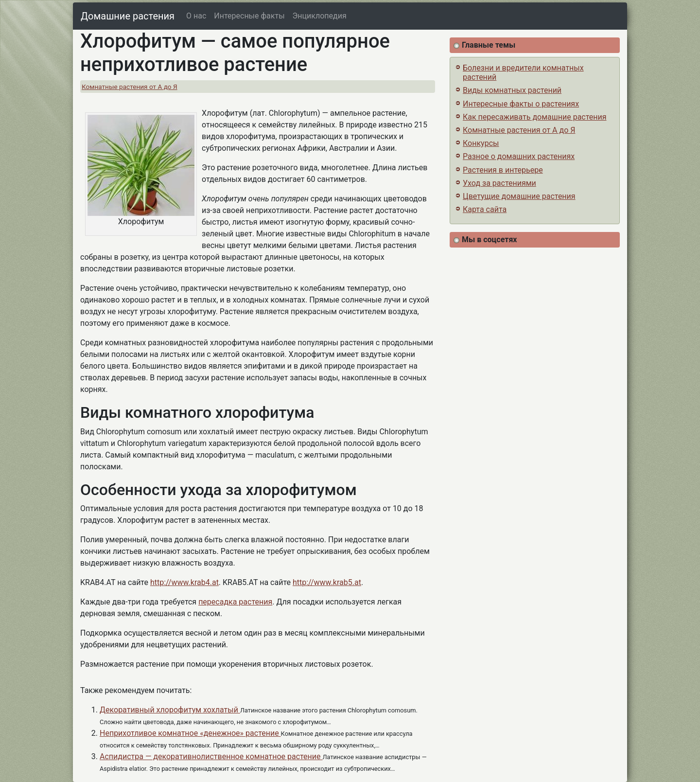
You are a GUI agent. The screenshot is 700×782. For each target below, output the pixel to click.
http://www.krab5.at (327, 582)
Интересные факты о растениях (521, 104)
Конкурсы (481, 143)
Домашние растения (128, 16)
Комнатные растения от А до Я (130, 87)
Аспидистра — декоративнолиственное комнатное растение (211, 756)
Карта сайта (485, 209)
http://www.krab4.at (184, 582)
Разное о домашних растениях (519, 156)
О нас (196, 16)
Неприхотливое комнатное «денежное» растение (190, 733)
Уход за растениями (499, 183)
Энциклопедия (320, 16)
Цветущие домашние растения (519, 196)
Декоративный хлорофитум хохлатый (170, 710)
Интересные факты (249, 16)
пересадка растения (235, 602)
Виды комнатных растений (512, 90)
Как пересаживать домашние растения (535, 117)
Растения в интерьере (503, 170)
